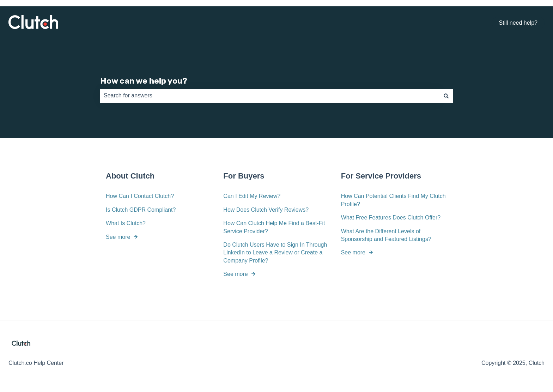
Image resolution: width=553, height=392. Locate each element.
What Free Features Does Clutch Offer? (391, 218)
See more (118, 237)
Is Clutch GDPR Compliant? (141, 210)
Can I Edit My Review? (252, 196)
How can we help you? (144, 81)
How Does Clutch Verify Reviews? (266, 210)
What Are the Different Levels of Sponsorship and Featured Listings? (386, 235)
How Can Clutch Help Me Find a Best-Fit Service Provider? (274, 227)
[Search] (446, 96)
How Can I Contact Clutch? (140, 196)
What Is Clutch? (126, 223)
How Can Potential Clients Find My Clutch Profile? (393, 200)
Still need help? (518, 23)
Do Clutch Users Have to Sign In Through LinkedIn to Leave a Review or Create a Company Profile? (275, 253)
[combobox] (270, 96)
